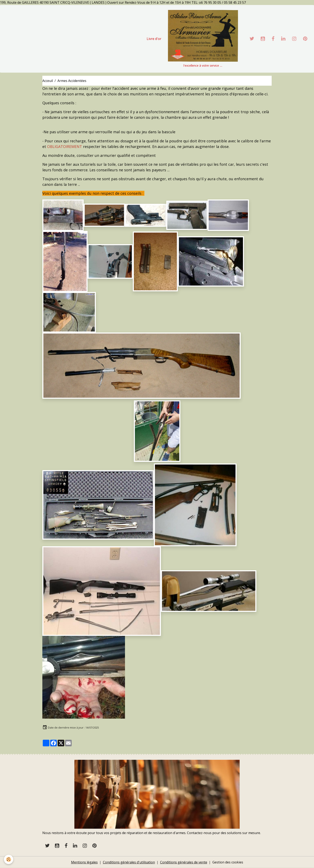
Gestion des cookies (228, 862)
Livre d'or (154, 39)
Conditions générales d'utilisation (129, 862)
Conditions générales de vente (184, 862)
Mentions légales (84, 862)
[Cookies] (9, 859)
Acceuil (48, 81)
